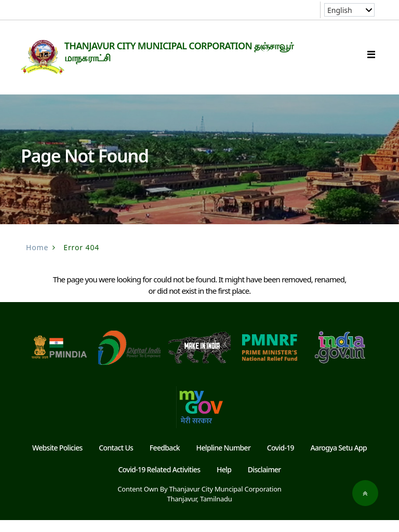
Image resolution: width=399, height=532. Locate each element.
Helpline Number (224, 460)
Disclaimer (264, 481)
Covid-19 (281, 460)
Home (37, 259)
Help (224, 481)
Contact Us (116, 460)
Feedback (165, 460)
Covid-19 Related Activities (159, 481)
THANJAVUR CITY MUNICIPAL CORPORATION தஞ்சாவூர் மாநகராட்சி (194, 52)
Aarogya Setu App (339, 460)
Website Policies (57, 460)
